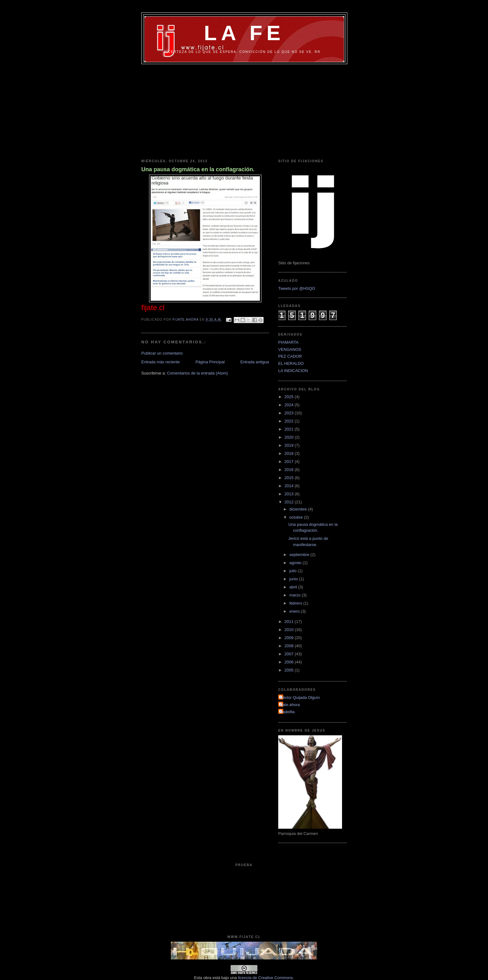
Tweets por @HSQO (297, 288)
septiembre (300, 555)
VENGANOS (290, 349)
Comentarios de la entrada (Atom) (197, 373)
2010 (290, 630)
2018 (290, 453)
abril (294, 587)
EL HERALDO (291, 363)
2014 (290, 486)
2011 (290, 622)
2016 (290, 470)
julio (294, 571)
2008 (290, 646)
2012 (290, 502)
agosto (296, 563)
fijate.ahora (186, 320)
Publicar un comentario (162, 353)
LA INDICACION (293, 371)
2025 (290, 397)
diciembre (299, 509)
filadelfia (287, 712)
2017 (290, 462)
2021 (290, 429)
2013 (290, 494)
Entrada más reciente (161, 362)
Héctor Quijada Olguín (300, 697)
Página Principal (210, 362)
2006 (290, 662)
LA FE (244, 33)
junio (294, 579)
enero (295, 611)
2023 (290, 413)
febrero (296, 603)
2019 (290, 445)
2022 (290, 421)
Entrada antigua (255, 362)
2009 (290, 638)
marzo (296, 595)
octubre (297, 517)
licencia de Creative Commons (265, 978)
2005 (290, 670)
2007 (290, 654)
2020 (290, 437)
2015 (290, 478)
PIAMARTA (288, 342)
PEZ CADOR (290, 356)
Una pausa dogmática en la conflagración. (198, 169)
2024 (290, 405)
